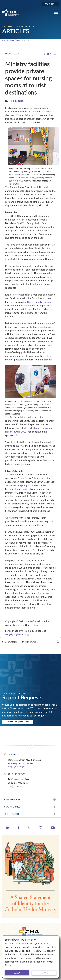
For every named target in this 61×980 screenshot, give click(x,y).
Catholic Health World (11, 40)
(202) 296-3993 (16, 767)
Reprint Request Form (18, 722)
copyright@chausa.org (17, 634)
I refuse (44, 973)
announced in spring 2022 (19, 485)
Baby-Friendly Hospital (39, 302)
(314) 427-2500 (16, 786)
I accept (17, 973)
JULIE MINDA (16, 101)
